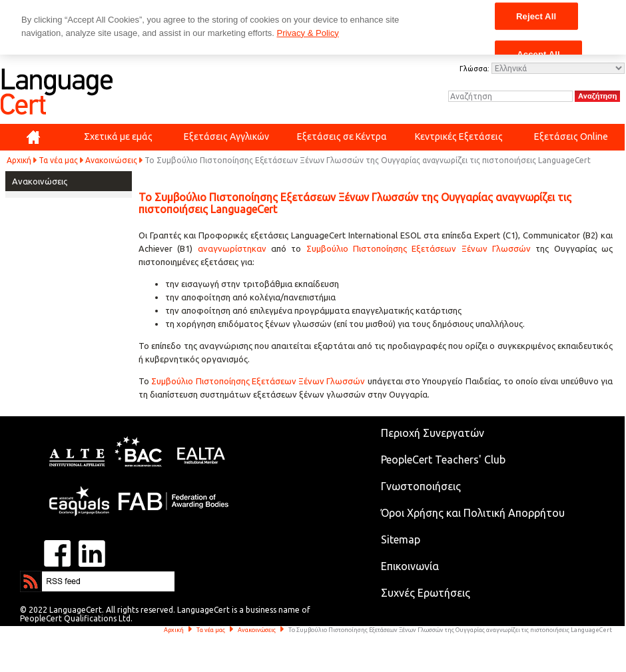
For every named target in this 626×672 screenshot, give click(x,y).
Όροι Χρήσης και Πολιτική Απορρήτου (473, 513)
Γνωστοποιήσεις (421, 486)
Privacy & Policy (307, 33)
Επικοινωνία (410, 566)
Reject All (536, 16)
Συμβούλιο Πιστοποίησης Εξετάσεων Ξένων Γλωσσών (419, 248)
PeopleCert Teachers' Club (443, 460)
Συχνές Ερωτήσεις (426, 593)
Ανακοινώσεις (111, 160)
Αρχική (19, 160)
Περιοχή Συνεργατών (433, 433)
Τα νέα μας (58, 160)
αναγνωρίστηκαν (234, 248)
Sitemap (401, 539)
